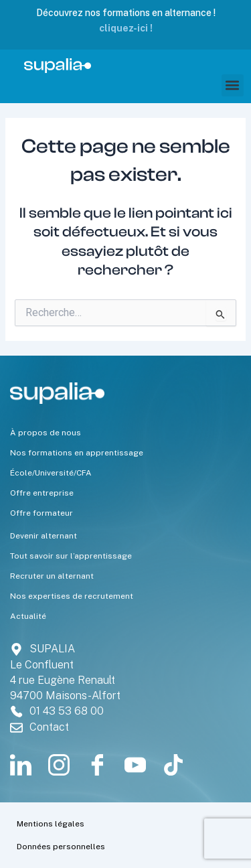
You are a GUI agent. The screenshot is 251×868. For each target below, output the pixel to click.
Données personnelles (61, 847)
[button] (233, 85)
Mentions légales (51, 824)
